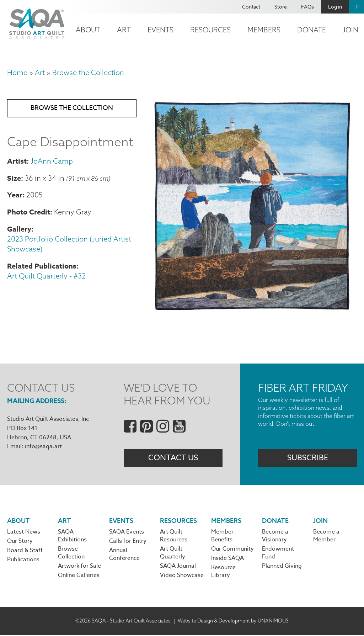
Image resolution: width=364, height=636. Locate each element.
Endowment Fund (278, 553)
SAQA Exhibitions (72, 536)
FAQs (307, 7)
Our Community (232, 550)
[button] (252, 311)
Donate (312, 30)
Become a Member (326, 536)
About (88, 30)
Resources (210, 30)
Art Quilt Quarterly (173, 553)
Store (281, 7)
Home (17, 72)
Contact (251, 7)
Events (160, 30)
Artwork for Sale (79, 567)
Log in (335, 7)
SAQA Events (127, 532)
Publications (23, 561)
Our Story (20, 542)
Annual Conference (124, 555)
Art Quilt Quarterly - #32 (46, 277)
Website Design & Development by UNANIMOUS (233, 621)
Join (320, 521)
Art (124, 30)
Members (264, 30)
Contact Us (173, 458)
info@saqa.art (43, 446)
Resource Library (223, 572)
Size (14, 179)
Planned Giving (282, 567)
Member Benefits (222, 536)
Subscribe (308, 458)
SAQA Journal (178, 567)
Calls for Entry (128, 542)
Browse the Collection (88, 72)
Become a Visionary (275, 536)
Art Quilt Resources (174, 536)
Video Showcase (182, 576)
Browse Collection (71, 553)
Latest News (24, 532)
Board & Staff (25, 551)
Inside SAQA (227, 559)
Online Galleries (79, 576)
